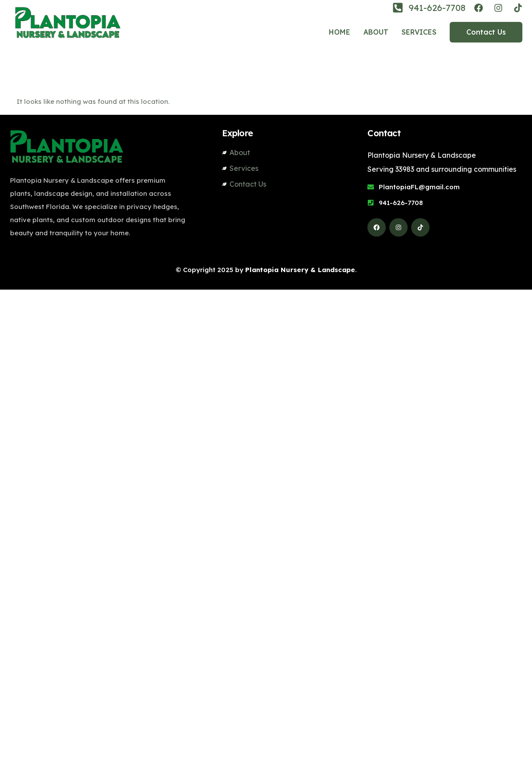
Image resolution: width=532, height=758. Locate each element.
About (376, 32)
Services (419, 32)
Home (340, 32)
